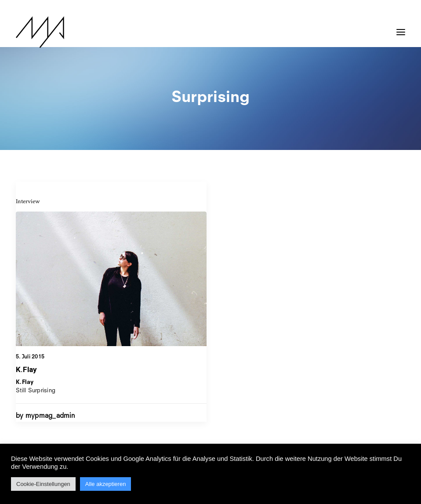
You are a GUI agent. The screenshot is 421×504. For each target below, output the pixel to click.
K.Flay (26, 369)
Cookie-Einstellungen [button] (43, 484)
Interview (28, 201)
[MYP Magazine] (40, 32)
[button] (401, 28)
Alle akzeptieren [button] (106, 484)
